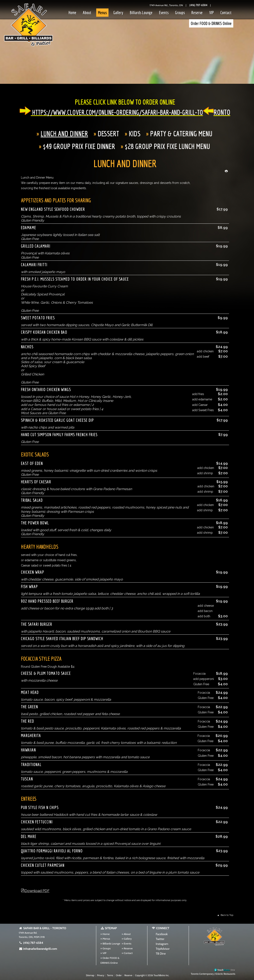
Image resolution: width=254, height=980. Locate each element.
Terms (110, 975)
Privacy (101, 975)
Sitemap (90, 975)
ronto (222, 112)
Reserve (197, 13)
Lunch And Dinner (64, 134)
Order (119, 975)
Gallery (118, 13)
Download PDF (37, 891)
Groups (180, 13)
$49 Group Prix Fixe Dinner (79, 146)
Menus (102, 13)
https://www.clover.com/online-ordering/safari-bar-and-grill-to (117, 112)
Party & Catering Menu (181, 134)
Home (72, 13)
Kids (135, 134)
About (87, 13)
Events (164, 13)
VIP (211, 13)
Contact (226, 13)
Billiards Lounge (141, 13)
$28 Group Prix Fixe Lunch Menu (167, 146)
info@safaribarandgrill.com (38, 949)
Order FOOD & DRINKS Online (211, 23)
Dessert (108, 134)
